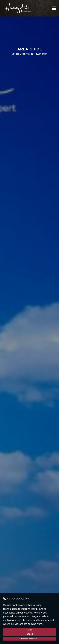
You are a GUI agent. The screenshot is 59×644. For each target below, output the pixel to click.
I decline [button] (29, 634)
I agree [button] (29, 630)
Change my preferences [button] (29, 639)
